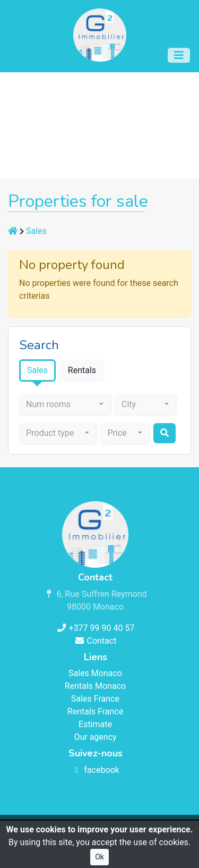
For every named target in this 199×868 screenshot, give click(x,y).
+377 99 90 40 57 (96, 628)
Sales (36, 231)
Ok (99, 857)
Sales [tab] (37, 370)
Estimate (95, 724)
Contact (96, 641)
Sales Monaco (95, 673)
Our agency (95, 737)
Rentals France (95, 711)
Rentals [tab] (82, 370)
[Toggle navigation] (179, 55)
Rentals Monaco (95, 686)
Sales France (95, 699)
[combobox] (65, 404)
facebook (95, 770)
